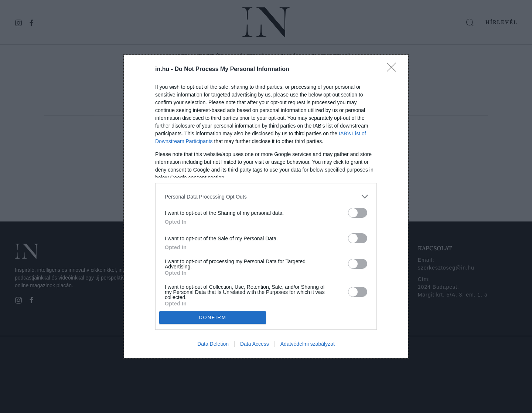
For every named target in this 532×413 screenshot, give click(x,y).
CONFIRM (213, 317)
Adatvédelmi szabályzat (308, 344)
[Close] (394, 70)
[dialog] (266, 206)
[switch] (358, 213)
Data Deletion (213, 344)
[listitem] (266, 197)
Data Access (255, 344)
